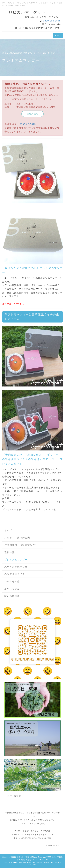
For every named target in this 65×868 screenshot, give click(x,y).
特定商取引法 (12, 596)
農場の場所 (32, 114)
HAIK (35, 865)
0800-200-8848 (52, 21)
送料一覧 (9, 552)
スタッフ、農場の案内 (17, 538)
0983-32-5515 (28, 124)
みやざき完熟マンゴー (17, 567)
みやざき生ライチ (15, 574)
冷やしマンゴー (13, 589)
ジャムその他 (12, 581)
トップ (8, 530)
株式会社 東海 (23, 857)
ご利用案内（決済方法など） (21, 545)
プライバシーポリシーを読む (32, 824)
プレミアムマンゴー (16, 560)
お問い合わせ (14, 796)
